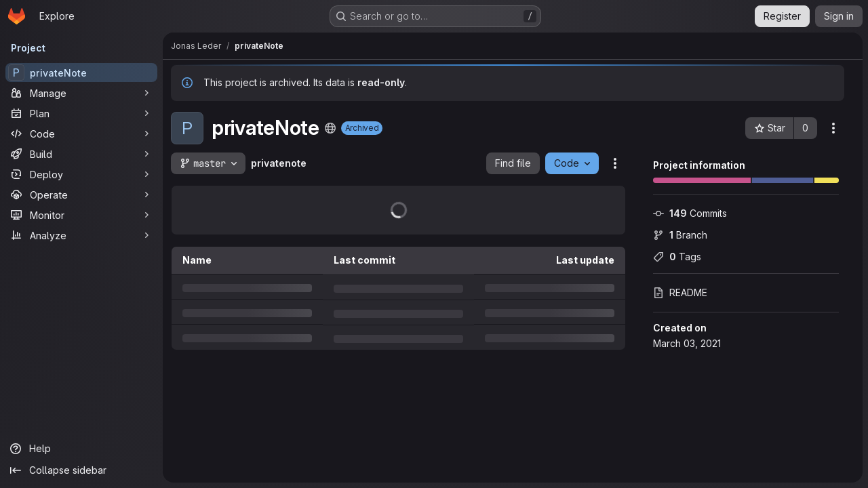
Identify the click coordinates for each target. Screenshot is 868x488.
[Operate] (81, 195)
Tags (677, 257)
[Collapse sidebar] (81, 470)
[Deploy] (81, 174)
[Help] (81, 449)
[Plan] (81, 113)
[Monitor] (81, 215)
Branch (680, 235)
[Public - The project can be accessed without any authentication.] (330, 128)
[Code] (81, 134)
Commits (690, 213)
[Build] (81, 154)
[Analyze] (81, 235)
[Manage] (81, 93)
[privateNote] (81, 73)
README (680, 292)
